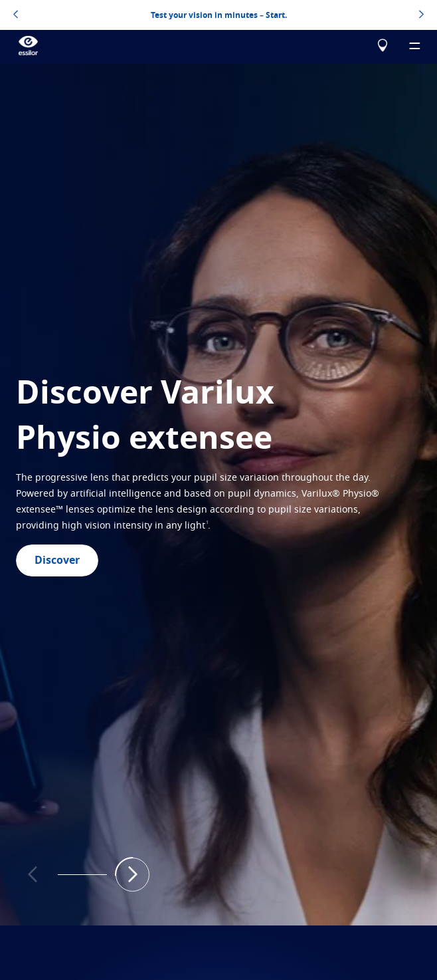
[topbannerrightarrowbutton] (421, 15)
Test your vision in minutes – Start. (219, 15)
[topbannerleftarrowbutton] (16, 15)
